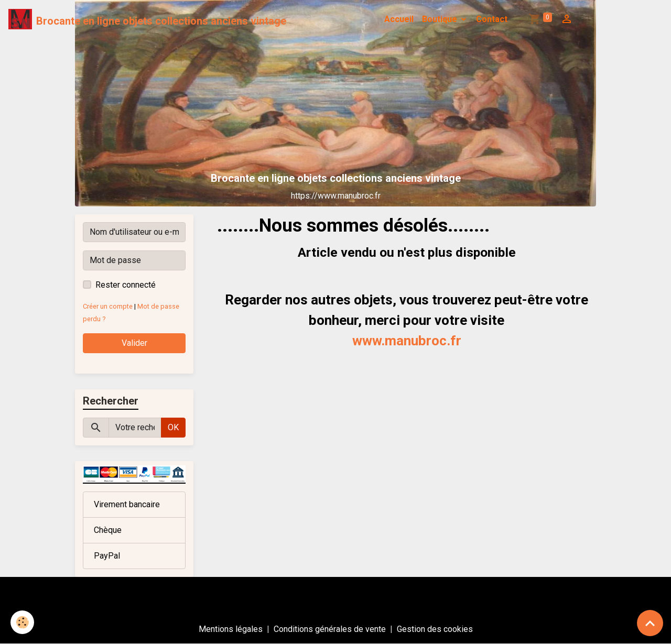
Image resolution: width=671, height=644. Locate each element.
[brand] (147, 19)
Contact (492, 19)
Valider (134, 343)
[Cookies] (22, 622)
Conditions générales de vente (330, 629)
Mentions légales (231, 629)
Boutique (441, 19)
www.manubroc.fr (407, 341)
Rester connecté (126, 285)
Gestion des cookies (435, 629)
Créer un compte (108, 306)
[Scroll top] (650, 623)
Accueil (399, 19)
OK (173, 427)
